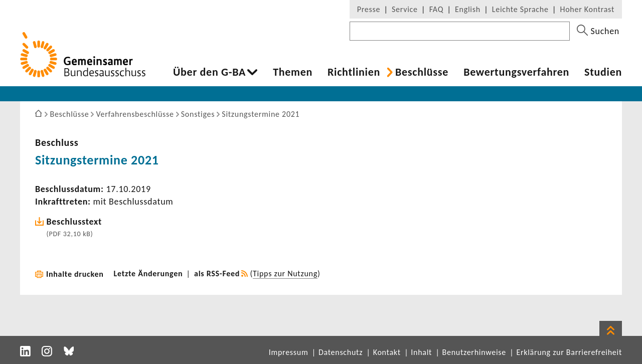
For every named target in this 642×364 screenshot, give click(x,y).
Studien (603, 72)
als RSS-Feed (217, 274)
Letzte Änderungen (148, 274)
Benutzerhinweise (474, 352)
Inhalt (421, 352)
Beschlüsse (422, 72)
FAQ (436, 9)
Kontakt (387, 352)
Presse (369, 9)
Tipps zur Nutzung (285, 274)
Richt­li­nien (354, 72)
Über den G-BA (209, 72)
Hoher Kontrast (587, 9)
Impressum (289, 352)
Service (405, 9)
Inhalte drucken (75, 274)
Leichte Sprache (520, 9)
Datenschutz (341, 352)
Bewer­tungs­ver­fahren (516, 72)
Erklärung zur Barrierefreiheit (569, 352)
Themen (293, 72)
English (468, 9)
